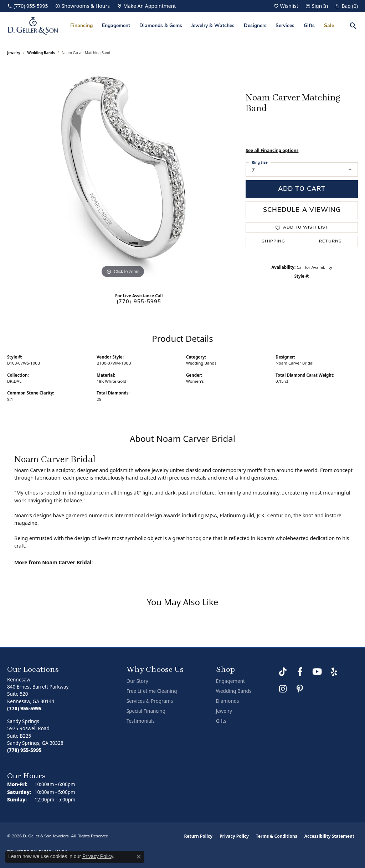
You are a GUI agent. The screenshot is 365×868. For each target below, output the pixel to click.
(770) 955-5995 (139, 302)
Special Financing (146, 711)
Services (285, 26)
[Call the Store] (24, 708)
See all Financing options (272, 150)
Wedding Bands (41, 53)
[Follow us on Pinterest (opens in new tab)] (300, 689)
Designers (255, 26)
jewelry (14, 53)
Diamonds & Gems (161, 26)
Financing (81, 26)
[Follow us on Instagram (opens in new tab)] (283, 689)
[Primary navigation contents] (202, 26)
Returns (330, 241)
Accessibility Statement (329, 836)
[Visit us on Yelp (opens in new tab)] (334, 672)
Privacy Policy (234, 836)
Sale (329, 26)
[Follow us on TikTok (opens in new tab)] (283, 672)
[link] (28, 6)
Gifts (309, 26)
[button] (286, 6)
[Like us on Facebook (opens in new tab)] (300, 672)
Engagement (116, 26)
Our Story (137, 681)
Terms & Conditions (277, 836)
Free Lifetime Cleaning (152, 691)
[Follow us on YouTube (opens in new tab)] (317, 672)
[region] (123, 173)
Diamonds (228, 701)
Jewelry (224, 711)
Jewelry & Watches (213, 26)
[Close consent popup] (139, 857)
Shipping (273, 241)
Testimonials (141, 721)
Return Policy (199, 836)
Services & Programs (150, 701)
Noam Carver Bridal (295, 363)
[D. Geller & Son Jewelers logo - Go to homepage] (33, 26)
